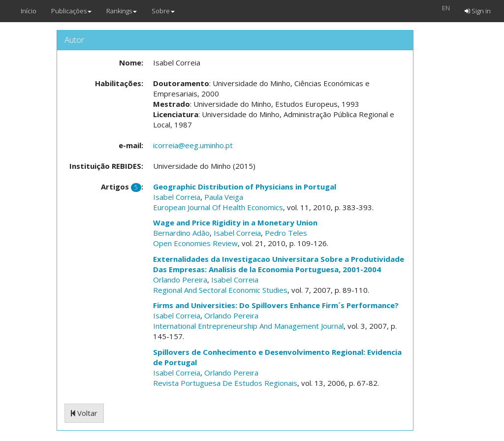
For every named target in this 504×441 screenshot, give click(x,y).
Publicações (71, 11)
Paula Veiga (224, 197)
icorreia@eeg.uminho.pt (193, 145)
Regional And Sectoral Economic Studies (220, 290)
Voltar (84, 413)
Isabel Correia (177, 197)
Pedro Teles (286, 233)
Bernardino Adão (181, 233)
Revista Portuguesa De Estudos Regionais (225, 383)
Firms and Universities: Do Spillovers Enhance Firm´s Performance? (276, 305)
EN (446, 8)
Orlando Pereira (180, 280)
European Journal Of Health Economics (218, 207)
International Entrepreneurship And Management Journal (248, 326)
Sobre (163, 11)
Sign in (478, 11)
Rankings (122, 11)
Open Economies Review (195, 243)
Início (29, 11)
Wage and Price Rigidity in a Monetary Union (235, 222)
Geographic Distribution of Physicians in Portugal (245, 187)
